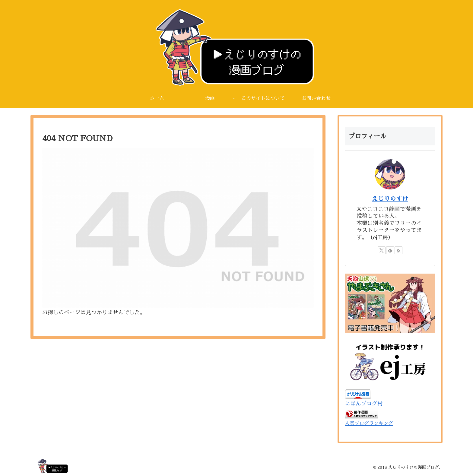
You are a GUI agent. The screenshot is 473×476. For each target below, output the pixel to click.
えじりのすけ (390, 199)
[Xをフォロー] (382, 250)
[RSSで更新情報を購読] (398, 250)
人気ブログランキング (369, 423)
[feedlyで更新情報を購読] (390, 250)
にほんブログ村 (364, 404)
